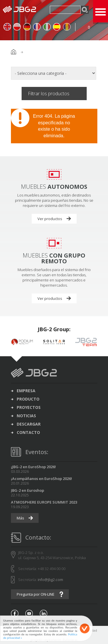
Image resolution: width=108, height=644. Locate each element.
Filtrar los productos (49, 94)
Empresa (26, 391)
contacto (28, 432)
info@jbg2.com (50, 580)
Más (20, 518)
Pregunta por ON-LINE (36, 594)
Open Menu (101, 11)
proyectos (29, 407)
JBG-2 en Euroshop (28, 490)
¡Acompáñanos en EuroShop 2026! (41, 479)
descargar (29, 424)
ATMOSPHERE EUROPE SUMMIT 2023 (44, 502)
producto (28, 399)
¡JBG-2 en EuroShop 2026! (33, 467)
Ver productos (50, 219)
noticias (26, 416)
